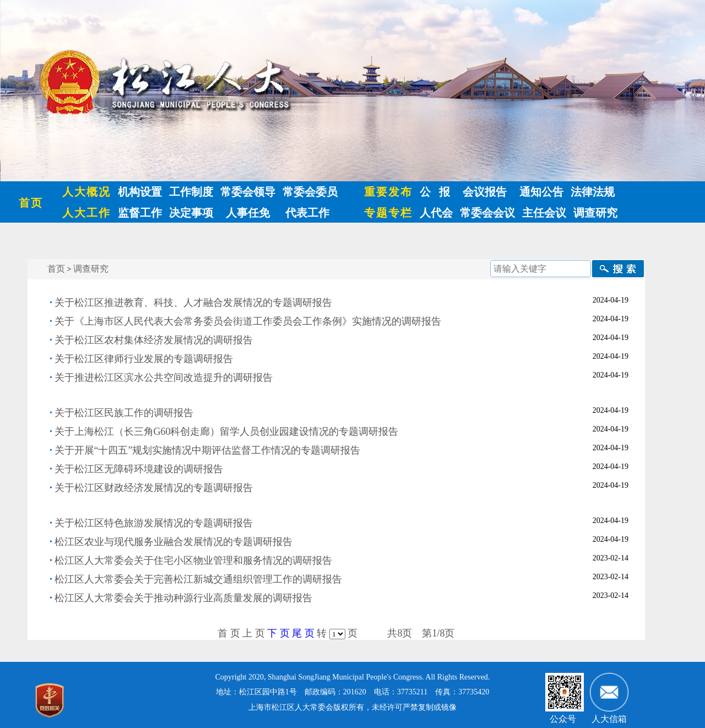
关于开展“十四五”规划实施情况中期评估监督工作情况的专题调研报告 (208, 450)
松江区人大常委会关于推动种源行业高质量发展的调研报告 (183, 598)
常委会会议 (487, 213)
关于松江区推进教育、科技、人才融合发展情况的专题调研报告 (193, 303)
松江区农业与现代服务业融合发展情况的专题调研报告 (173, 542)
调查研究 (595, 213)
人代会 (436, 213)
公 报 (435, 192)
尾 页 (303, 633)
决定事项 (191, 213)
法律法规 (593, 192)
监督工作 (140, 213)
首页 (31, 203)
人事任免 (248, 213)
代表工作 (306, 213)
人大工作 (86, 213)
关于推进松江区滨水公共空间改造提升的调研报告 (164, 378)
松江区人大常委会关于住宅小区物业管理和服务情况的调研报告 (193, 560)
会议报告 (485, 192)
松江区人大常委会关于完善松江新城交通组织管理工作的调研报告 (198, 579)
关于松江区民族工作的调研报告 (124, 413)
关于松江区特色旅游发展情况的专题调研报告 (154, 523)
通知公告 (541, 192)
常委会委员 (310, 192)
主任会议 (544, 213)
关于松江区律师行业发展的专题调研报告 (144, 359)
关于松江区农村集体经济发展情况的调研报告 (154, 340)
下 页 (278, 633)
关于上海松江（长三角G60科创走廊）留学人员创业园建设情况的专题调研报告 (227, 432)
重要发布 (388, 192)
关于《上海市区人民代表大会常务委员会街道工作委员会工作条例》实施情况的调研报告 (248, 321)
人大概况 (86, 192)
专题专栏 (388, 213)
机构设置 (140, 192)
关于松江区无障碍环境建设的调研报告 (139, 469)
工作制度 (191, 192)
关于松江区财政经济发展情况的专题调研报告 (154, 488)
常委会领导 (248, 192)
